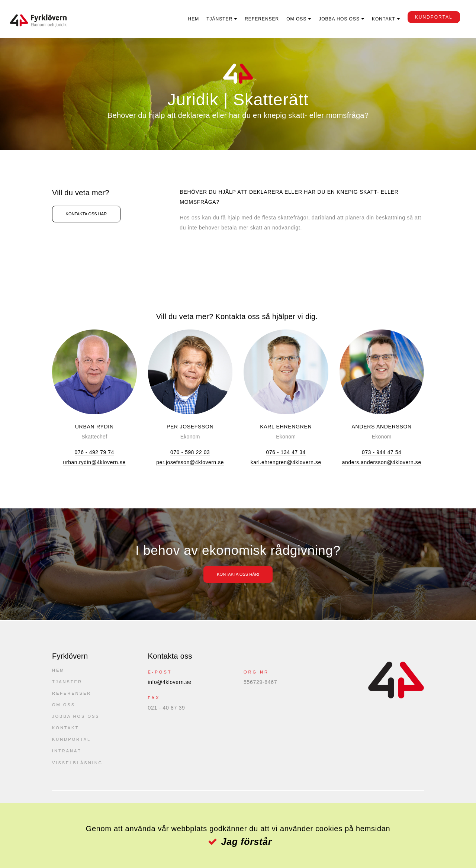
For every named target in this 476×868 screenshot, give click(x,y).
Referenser (260, 19)
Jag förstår (246, 842)
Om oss (294, 19)
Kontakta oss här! (238, 574)
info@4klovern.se (170, 682)
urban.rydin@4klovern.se (94, 462)
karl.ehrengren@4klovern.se (286, 462)
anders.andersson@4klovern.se (382, 462)
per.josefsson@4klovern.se (190, 462)
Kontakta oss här (90, 214)
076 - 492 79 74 (94, 452)
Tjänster (217, 19)
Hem (191, 19)
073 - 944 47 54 (382, 452)
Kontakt (381, 19)
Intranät (67, 753)
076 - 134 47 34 (286, 452)
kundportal (431, 17)
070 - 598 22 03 (190, 452)
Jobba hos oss (337, 19)
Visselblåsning (77, 765)
